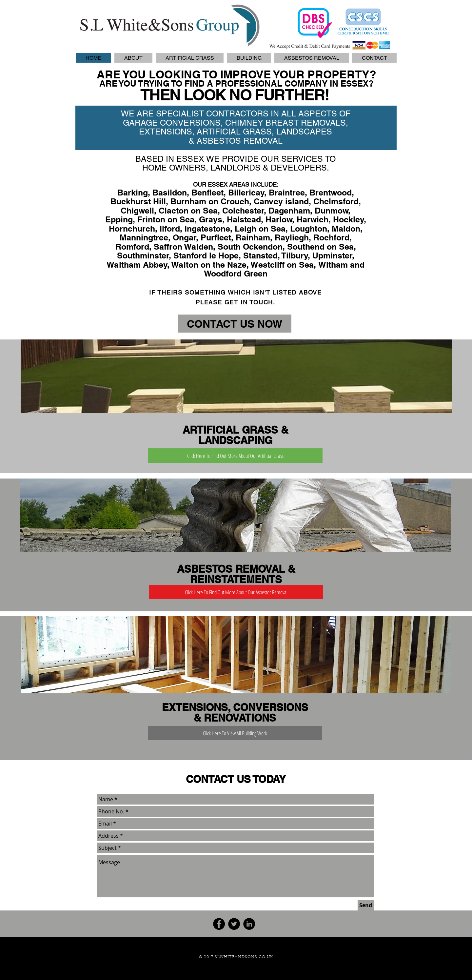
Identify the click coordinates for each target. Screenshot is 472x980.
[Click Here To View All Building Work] (235, 733)
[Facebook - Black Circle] (219, 924)
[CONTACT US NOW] (235, 324)
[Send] (366, 905)
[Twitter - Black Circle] (234, 924)
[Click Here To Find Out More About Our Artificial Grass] (235, 456)
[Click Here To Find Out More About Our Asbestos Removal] (236, 592)
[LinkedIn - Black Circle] (249, 924)
